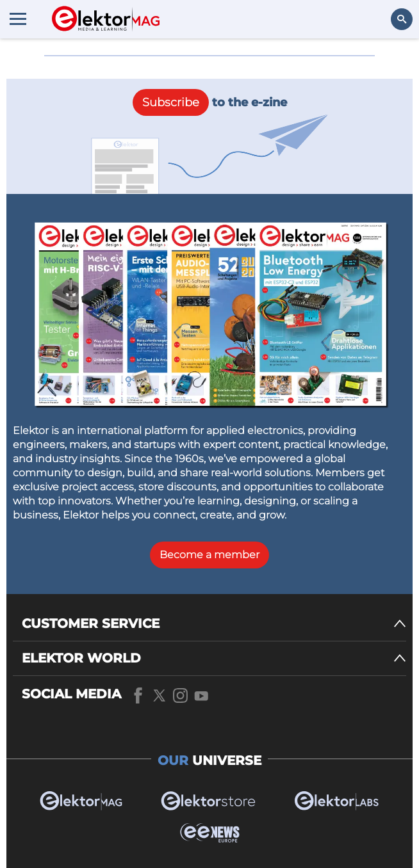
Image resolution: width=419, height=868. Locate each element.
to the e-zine (210, 102)
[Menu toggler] (18, 19)
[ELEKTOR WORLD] (214, 658)
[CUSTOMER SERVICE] (214, 624)
